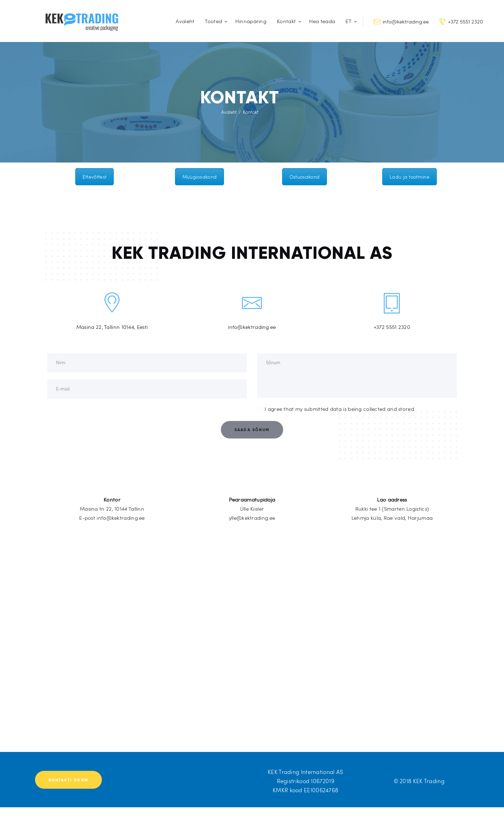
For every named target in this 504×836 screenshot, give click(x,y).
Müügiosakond (200, 177)
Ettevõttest (94, 177)
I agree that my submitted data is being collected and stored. (340, 409)
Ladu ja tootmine (409, 177)
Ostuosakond (304, 177)
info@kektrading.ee (252, 327)
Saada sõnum (252, 430)
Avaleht (229, 112)
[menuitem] (350, 21)
